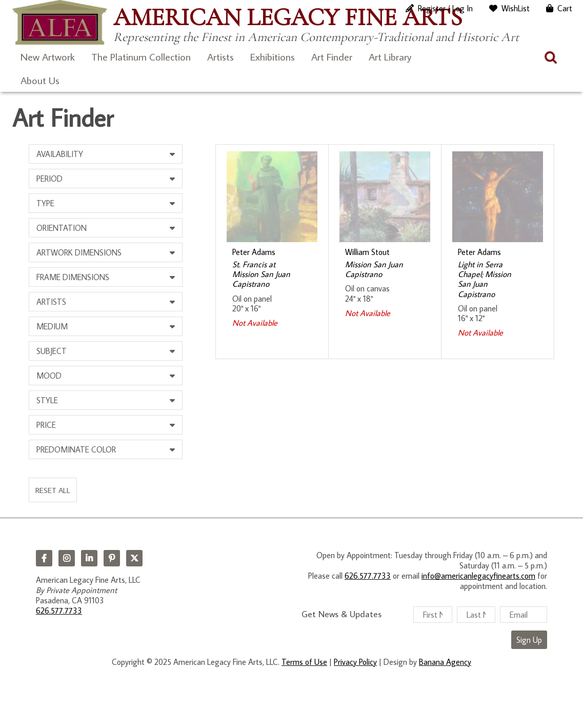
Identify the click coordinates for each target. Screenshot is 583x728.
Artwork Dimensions (79, 252)
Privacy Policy (355, 662)
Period (49, 179)
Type (45, 203)
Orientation (62, 228)
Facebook (44, 558)
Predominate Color (76, 449)
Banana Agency (445, 662)
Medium (52, 326)
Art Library (390, 56)
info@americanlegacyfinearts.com (478, 576)
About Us (40, 80)
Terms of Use (304, 662)
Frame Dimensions (73, 277)
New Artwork (48, 56)
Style (47, 400)
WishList (516, 8)
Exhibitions (273, 56)
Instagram (67, 558)
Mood (49, 376)
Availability (60, 154)
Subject (52, 351)
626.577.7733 (59, 611)
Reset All (53, 490)
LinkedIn (89, 558)
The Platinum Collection (141, 56)
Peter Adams (254, 252)
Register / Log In (445, 8)
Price (46, 425)
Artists (220, 56)
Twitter (134, 558)
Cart (565, 8)
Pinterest (112, 558)
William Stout (367, 252)
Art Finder (332, 56)
